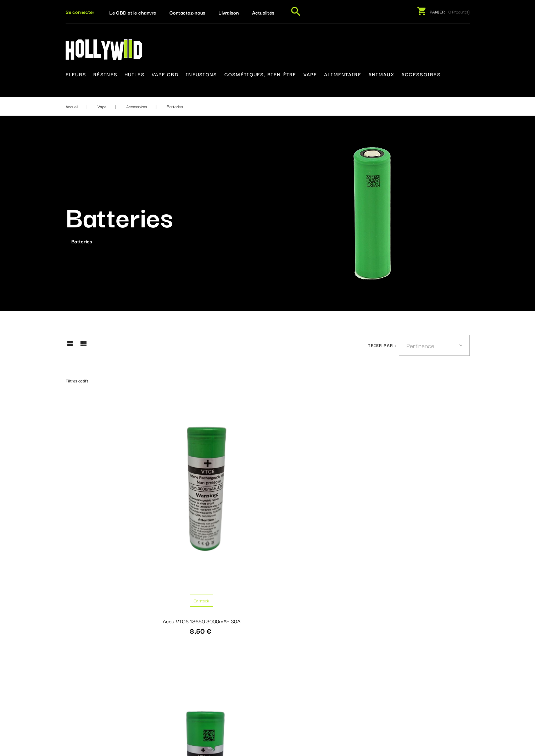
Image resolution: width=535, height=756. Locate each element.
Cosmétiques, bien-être (260, 74)
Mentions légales (257, 659)
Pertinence (420, 345)
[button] (80, 12)
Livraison (229, 12)
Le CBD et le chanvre (133, 12)
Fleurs (76, 74)
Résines (105, 74)
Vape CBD (165, 74)
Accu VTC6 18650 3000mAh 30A (112, 513)
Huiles (135, 74)
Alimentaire (343, 74)
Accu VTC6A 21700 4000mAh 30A (216, 513)
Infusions (202, 74)
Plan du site (251, 686)
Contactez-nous (188, 12)
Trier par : (382, 345)
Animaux (381, 74)
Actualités (263, 12)
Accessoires (421, 74)
